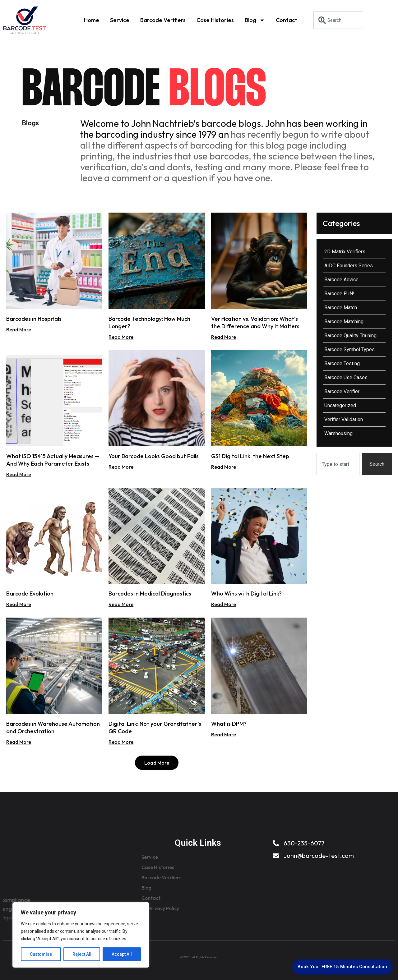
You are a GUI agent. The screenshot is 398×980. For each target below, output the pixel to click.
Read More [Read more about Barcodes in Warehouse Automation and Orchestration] (19, 742)
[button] (157, 763)
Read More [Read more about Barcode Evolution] (19, 604)
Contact (287, 20)
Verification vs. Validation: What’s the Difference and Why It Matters (255, 322)
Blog (255, 20)
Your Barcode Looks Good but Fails (154, 456)
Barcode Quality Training (350, 336)
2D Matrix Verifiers (345, 252)
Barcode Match (341, 308)
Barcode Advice (341, 280)
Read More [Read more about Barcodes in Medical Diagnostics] (121, 604)
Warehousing (338, 433)
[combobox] (338, 20)
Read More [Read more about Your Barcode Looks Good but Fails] (121, 467)
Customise (41, 954)
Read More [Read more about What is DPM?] (224, 734)
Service (120, 20)
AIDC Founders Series (349, 266)
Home (92, 20)
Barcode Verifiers (163, 20)
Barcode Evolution (30, 594)
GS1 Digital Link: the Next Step (250, 456)
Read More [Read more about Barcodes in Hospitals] (19, 329)
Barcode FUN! (339, 294)
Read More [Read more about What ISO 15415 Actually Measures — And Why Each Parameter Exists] (19, 474)
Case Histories (215, 20)
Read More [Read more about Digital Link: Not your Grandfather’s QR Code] (121, 742)
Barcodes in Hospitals (34, 319)
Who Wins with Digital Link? (246, 594)
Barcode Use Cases (346, 377)
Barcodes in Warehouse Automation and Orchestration (53, 727)
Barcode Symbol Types (349, 350)
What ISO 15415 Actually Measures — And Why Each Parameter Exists (53, 460)
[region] (81, 935)
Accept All (122, 954)
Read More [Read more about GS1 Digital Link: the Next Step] (224, 467)
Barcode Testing (342, 363)
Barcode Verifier (342, 391)
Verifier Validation (344, 419)
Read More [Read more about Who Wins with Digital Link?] (224, 604)
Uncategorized (340, 405)
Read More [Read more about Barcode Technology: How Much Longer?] (121, 337)
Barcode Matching (344, 322)
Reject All (82, 954)
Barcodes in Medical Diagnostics (150, 594)
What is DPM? (229, 724)
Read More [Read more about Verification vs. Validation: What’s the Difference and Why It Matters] (224, 337)
